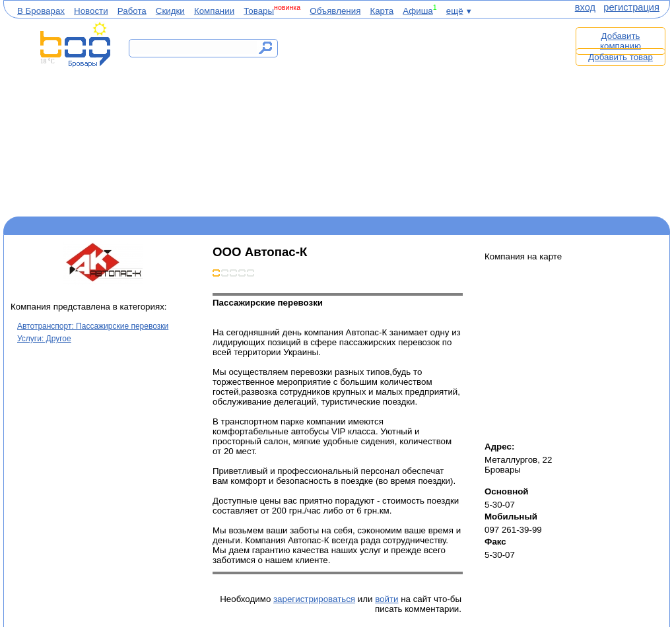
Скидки (170, 11)
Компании (214, 11)
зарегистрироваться (314, 599)
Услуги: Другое (44, 339)
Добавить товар (621, 57)
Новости (91, 11)
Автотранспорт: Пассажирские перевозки (93, 326)
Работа (132, 11)
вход (585, 7)
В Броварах (41, 11)
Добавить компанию (621, 41)
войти (386, 599)
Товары (259, 11)
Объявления (335, 11)
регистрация (631, 7)
